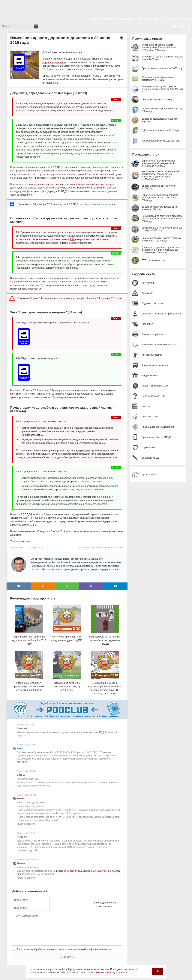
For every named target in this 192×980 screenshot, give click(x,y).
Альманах (126, 19)
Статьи (95, 19)
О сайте (173, 19)
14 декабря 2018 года (109, 298)
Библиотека (109, 19)
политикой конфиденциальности (93, 949)
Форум (185, 19)
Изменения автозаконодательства (104, 548)
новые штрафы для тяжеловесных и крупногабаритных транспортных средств (71, 184)
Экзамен (141, 19)
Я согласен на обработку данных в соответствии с (64, 949)
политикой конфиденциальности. (108, 972)
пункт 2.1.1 (66, 204)
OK (158, 971)
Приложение (157, 19)
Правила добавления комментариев (104, 904)
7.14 (72, 239)
